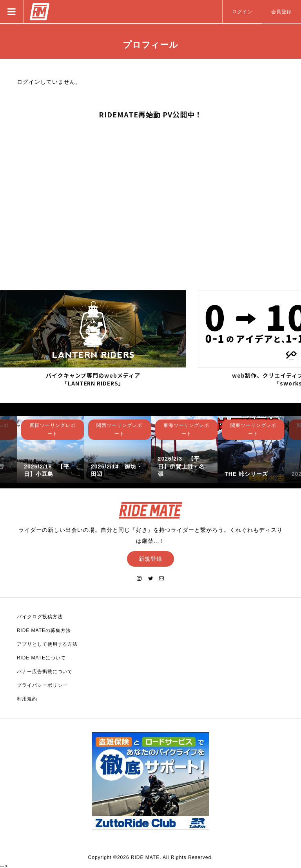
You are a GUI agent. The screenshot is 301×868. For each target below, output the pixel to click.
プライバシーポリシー (42, 684)
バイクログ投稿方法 (40, 616)
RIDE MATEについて (41, 657)
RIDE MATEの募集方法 (44, 630)
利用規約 (27, 698)
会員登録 (281, 12)
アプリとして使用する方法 (47, 643)
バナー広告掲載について (45, 671)
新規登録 (150, 558)
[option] (50, 449)
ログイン (242, 12)
